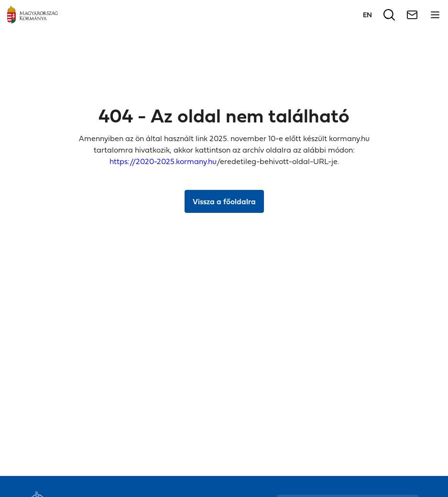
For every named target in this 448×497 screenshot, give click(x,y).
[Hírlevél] (412, 15)
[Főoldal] (33, 15)
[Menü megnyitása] (435, 15)
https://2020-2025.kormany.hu (163, 161)
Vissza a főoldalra (224, 201)
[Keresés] (389, 15)
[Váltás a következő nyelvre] (367, 15)
